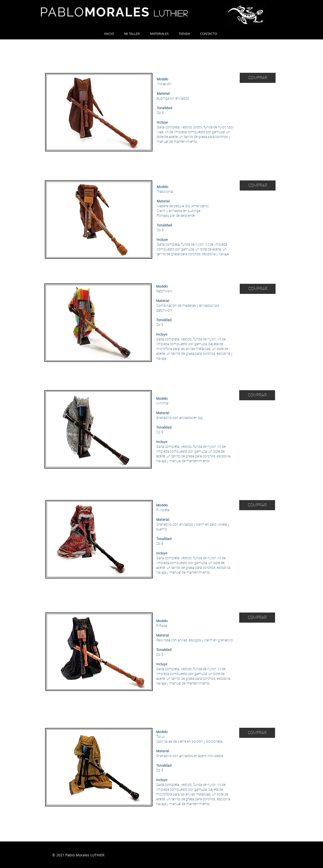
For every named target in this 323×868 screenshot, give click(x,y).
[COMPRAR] (258, 78)
